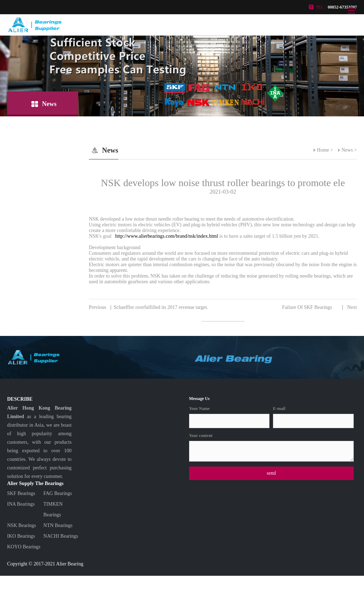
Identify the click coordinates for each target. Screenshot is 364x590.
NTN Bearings (58, 525)
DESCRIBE (20, 399)
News (347, 150)
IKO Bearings (21, 536)
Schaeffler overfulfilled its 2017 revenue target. (148, 307)
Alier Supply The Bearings (35, 483)
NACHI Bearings (61, 536)
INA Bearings (21, 504)
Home (323, 150)
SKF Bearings (21, 493)
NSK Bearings (22, 525)
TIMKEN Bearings (53, 509)
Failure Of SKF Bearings (320, 307)
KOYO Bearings (24, 547)
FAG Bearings (58, 493)
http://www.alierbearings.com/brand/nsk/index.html (166, 236)
